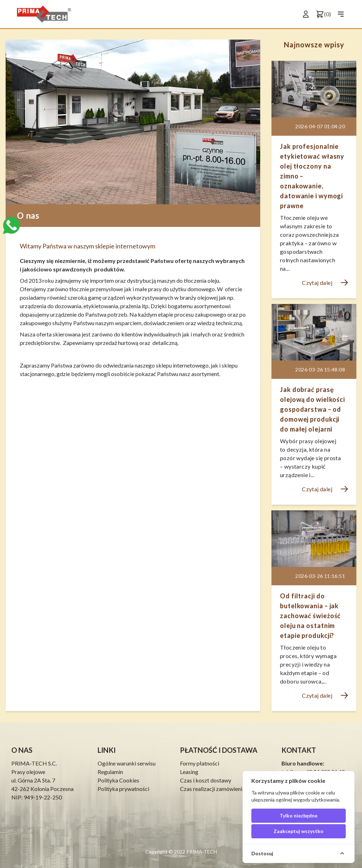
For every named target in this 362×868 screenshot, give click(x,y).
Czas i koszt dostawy (206, 780)
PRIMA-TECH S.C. (34, 763)
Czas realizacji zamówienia (212, 789)
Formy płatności (200, 763)
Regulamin (110, 772)
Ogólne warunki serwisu (127, 763)
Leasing (189, 772)
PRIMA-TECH (201, 852)
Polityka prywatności (123, 789)
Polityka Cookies (118, 780)
